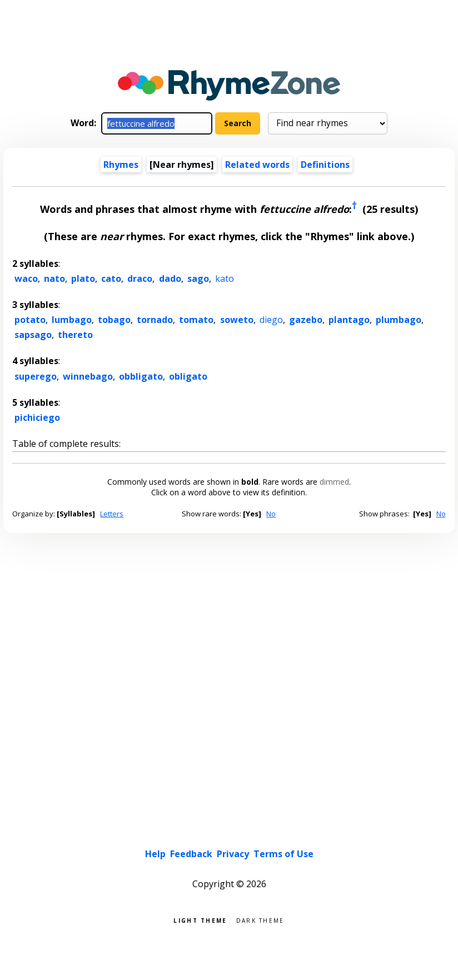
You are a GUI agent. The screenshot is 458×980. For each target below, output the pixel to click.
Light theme (200, 920)
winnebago (88, 376)
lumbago (72, 320)
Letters (112, 514)
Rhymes (121, 165)
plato (83, 278)
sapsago (33, 335)
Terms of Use (283, 854)
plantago (349, 320)
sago (198, 278)
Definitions (325, 165)
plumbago (399, 320)
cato (111, 278)
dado (170, 278)
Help (155, 854)
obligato (188, 376)
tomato (196, 320)
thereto (75, 335)
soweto (237, 320)
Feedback (191, 854)
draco (140, 278)
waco (26, 278)
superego (36, 376)
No (271, 514)
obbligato (141, 376)
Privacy (233, 854)
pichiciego (37, 417)
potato (30, 320)
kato (225, 278)
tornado (155, 320)
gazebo (306, 320)
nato (54, 278)
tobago (114, 320)
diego (271, 320)
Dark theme (260, 920)
